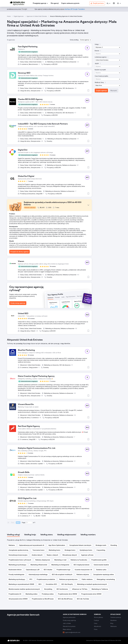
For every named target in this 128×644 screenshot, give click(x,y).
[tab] (13, 535)
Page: (24, 523)
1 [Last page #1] (35, 523)
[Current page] (29, 523)
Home (9, 16)
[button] (109, 3)
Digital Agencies (19, 16)
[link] (55, 3)
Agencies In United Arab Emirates (37, 16)
